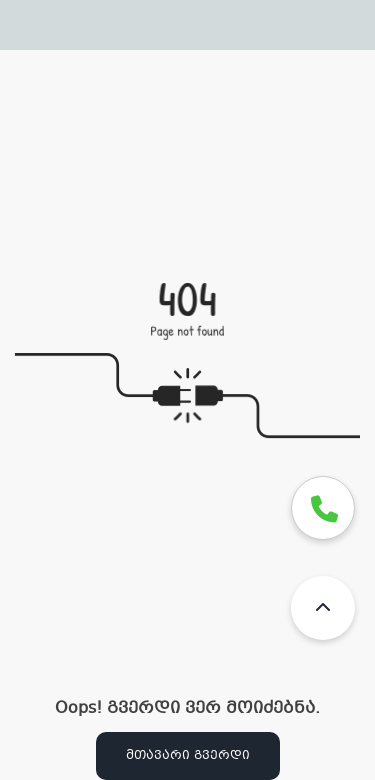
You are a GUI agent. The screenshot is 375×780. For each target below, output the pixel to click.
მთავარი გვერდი (188, 756)
